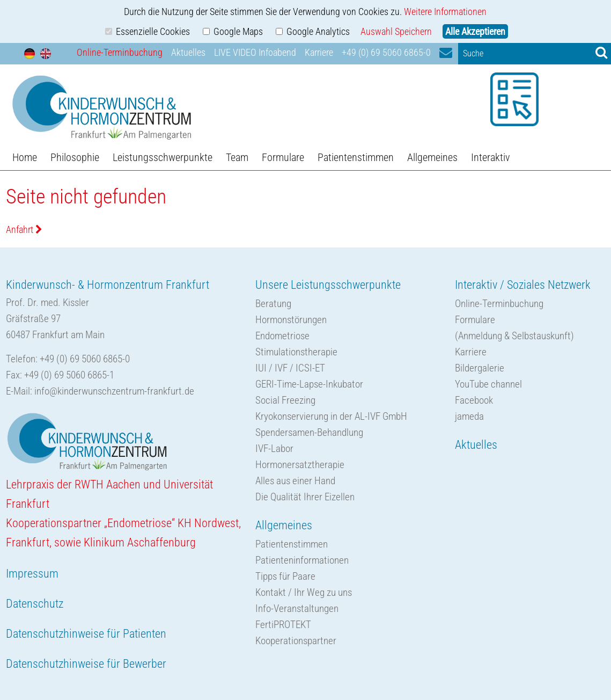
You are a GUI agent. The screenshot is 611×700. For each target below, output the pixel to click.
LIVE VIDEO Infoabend (255, 52)
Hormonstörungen (291, 320)
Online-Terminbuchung (120, 52)
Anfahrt (24, 229)
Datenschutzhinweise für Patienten (86, 634)
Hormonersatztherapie (300, 465)
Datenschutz (35, 604)
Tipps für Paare (285, 576)
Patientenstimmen (356, 157)
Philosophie (75, 157)
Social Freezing (285, 400)
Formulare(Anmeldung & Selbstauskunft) (514, 328)
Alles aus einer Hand (295, 481)
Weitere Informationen (445, 12)
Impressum (32, 574)
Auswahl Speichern (396, 31)
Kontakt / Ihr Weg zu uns (304, 592)
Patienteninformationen (302, 560)
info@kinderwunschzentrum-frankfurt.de (114, 391)
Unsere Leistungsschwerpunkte (328, 285)
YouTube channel (488, 384)
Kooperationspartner (296, 641)
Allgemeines (432, 157)
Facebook (474, 400)
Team (237, 157)
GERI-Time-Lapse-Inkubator (309, 384)
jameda (469, 416)
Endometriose (282, 336)
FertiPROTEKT (283, 625)
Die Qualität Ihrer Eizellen (305, 497)
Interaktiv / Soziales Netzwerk (523, 285)
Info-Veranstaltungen (297, 608)
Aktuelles (188, 52)
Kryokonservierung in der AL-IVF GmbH (331, 416)
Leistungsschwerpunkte (163, 157)
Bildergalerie (480, 368)
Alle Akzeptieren (475, 31)
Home (25, 157)
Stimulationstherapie (296, 352)
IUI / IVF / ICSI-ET (290, 368)
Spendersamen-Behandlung (309, 432)
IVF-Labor (274, 449)
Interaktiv (490, 157)
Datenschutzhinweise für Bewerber (86, 664)
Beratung (273, 304)
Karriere (319, 52)
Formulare (283, 157)
